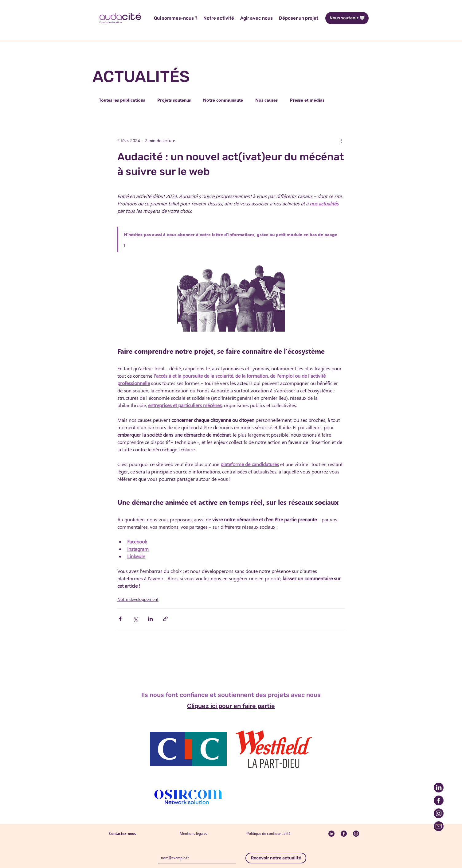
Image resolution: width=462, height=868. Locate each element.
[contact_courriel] (439, 826)
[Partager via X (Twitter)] (135, 619)
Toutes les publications (122, 100)
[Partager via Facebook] (120, 619)
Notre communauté (223, 100)
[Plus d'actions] (341, 140)
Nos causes (266, 100)
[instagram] (439, 813)
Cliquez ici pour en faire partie (231, 706)
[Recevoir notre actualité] (276, 858)
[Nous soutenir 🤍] (347, 18)
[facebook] (439, 800)
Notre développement (138, 599)
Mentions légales (193, 833)
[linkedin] (439, 788)
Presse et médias (307, 100)
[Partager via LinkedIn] (150, 619)
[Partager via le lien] (165, 619)
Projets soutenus (174, 100)
